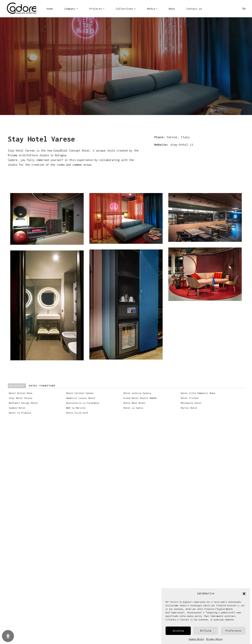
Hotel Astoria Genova (139, 393)
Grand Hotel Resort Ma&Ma (142, 398)
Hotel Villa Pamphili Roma (200, 393)
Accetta (178, 631)
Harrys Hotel (191, 408)
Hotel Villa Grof (79, 413)
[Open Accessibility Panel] (8, 636)
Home (50, 9)
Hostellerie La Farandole (84, 403)
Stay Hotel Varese (22, 398)
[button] (244, 594)
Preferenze (233, 631)
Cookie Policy (196, 639)
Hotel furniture (32, 386)
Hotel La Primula (22, 413)
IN (221, 10)
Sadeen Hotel (19, 408)
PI (228, 10)
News (172, 9)
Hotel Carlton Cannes (82, 393)
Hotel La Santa (135, 408)
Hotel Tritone (191, 398)
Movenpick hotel (193, 403)
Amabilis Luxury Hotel (82, 398)
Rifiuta (206, 631)
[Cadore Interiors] (22, 9)
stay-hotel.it (182, 144)
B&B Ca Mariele (78, 408)
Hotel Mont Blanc (136, 403)
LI (234, 10)
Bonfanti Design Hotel (25, 403)
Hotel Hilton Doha (22, 393)
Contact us (194, 9)
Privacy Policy (214, 639)
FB (215, 10)
